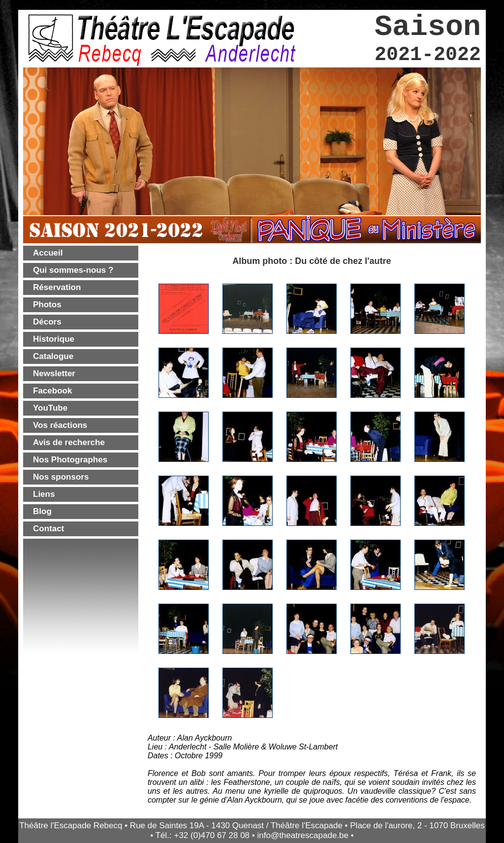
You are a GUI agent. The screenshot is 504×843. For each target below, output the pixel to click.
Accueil (48, 253)
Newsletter (54, 373)
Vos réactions (60, 425)
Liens (44, 494)
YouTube (50, 408)
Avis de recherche (69, 442)
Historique (54, 339)
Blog (42, 511)
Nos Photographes (70, 460)
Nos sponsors (61, 477)
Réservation (57, 287)
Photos (47, 305)
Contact (48, 529)
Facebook (52, 391)
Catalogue (53, 356)
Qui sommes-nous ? (73, 270)
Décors (47, 322)
